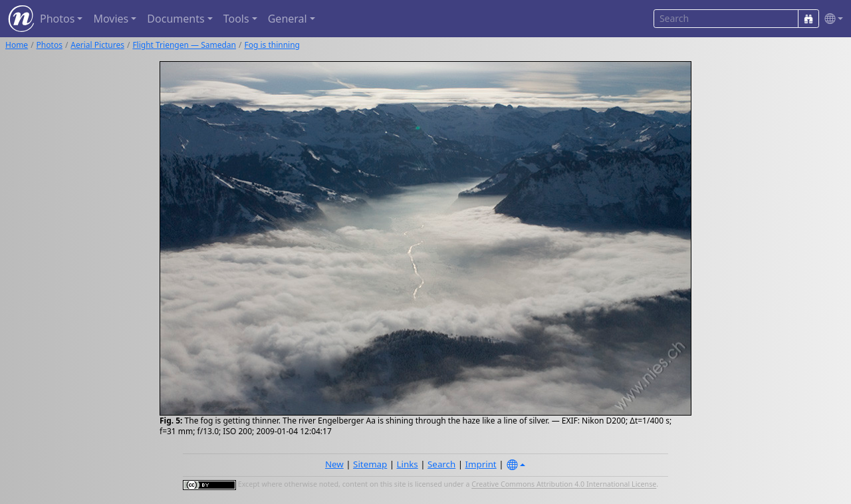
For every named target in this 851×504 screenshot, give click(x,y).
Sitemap (370, 464)
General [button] (288, 19)
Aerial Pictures (97, 45)
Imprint (481, 464)
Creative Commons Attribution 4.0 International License (564, 485)
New (334, 464)
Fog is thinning (272, 45)
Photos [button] (57, 19)
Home (17, 45)
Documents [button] (176, 19)
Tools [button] (236, 19)
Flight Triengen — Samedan (184, 45)
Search (441, 464)
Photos (50, 45)
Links (408, 464)
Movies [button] (111, 19)
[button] (831, 19)
